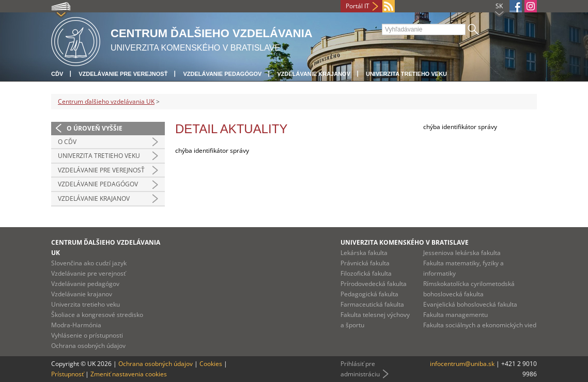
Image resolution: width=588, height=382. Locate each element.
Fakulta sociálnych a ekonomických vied (480, 325)
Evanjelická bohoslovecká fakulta (470, 304)
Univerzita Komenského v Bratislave (405, 242)
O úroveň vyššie (95, 128)
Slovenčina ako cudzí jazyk (89, 263)
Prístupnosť (67, 374)
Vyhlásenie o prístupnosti (87, 335)
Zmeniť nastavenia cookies (129, 374)
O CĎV (67, 142)
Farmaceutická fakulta (372, 304)
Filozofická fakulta (366, 273)
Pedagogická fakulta (369, 294)
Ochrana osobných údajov (88, 346)
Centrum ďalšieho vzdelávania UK (106, 101)
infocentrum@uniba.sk (462, 364)
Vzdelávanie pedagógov (222, 74)
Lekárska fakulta (364, 253)
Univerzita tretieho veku (406, 74)
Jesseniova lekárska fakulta (462, 253)
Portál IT (358, 6)
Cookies (211, 364)
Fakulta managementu (455, 315)
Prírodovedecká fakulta (374, 284)
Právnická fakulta (365, 263)
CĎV (57, 74)
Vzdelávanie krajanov (314, 74)
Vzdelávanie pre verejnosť (123, 74)
